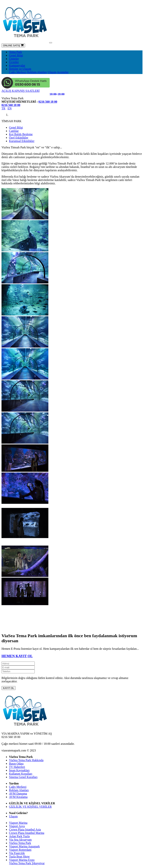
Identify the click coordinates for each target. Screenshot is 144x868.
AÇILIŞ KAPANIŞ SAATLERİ (21, 91)
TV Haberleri (17, 767)
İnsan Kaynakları (19, 770)
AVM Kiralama (18, 797)
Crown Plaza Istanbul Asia (25, 829)
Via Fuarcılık (17, 853)
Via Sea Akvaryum (20, 840)
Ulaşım (52, 72)
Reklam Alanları (37, 72)
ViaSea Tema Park (20, 843)
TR (3, 108)
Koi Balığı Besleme (21, 134)
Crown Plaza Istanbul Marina (27, 833)
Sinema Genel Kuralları (23, 777)
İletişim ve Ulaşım (20, 69)
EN (9, 108)
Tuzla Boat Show (19, 856)
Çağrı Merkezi (18, 72)
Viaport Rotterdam (20, 850)
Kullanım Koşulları (21, 774)
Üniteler (14, 59)
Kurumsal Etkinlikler (22, 141)
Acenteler (63, 72)
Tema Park (15, 52)
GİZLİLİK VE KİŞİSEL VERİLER (30, 807)
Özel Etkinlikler (19, 138)
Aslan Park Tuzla (19, 836)
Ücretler (14, 62)
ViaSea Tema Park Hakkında (26, 760)
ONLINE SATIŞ (13, 45)
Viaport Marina (18, 823)
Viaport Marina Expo (22, 860)
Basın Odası (16, 764)
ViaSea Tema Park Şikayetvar (27, 863)
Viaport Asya (17, 826)
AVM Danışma (18, 794)
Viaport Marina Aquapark (24, 846)
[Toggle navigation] (51, 43)
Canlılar (14, 131)
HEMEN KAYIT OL (17, 656)
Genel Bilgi (16, 55)
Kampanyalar (17, 65)
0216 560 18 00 (48, 102)
